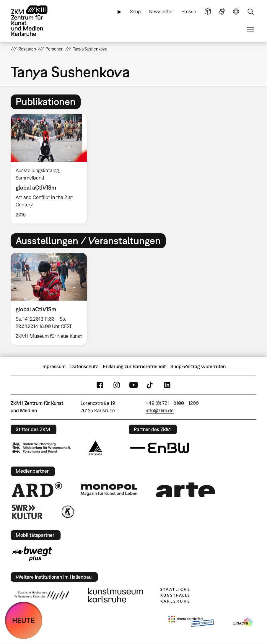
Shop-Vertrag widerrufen (198, 366)
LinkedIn (167, 385)
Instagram (117, 385)
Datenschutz (84, 366)
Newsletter (161, 12)
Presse (189, 12)
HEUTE (23, 620)
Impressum (53, 366)
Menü (250, 30)
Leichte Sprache (208, 12)
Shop (135, 12)
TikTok (150, 385)
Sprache (236, 12)
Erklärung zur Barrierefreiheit (134, 366)
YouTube (133, 385)
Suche (250, 12)
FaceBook (100, 385)
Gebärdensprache (222, 12)
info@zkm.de (160, 410)
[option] (51, 169)
